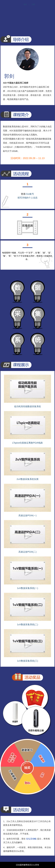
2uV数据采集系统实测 (27, 479)
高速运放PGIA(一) (27, 515)
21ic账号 (30, 194)
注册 (33, 4)
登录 (25, 4)
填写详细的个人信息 (27, 198)
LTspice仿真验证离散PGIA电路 (28, 443)
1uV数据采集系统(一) (27, 588)
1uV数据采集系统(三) (27, 661)
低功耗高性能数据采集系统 (27, 406)
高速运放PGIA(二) (27, 552)
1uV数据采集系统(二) (27, 625)
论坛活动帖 (31, 839)
